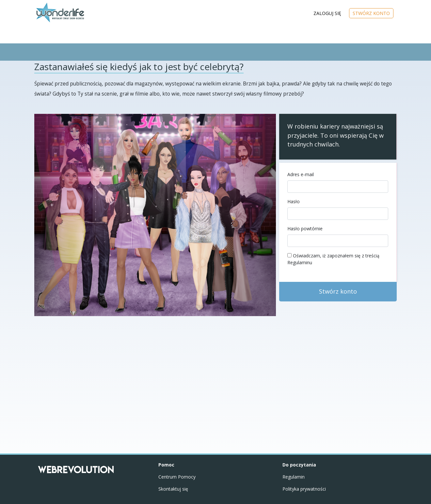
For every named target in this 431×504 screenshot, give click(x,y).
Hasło (294, 201)
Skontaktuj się (173, 489)
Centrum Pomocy (177, 477)
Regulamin (294, 477)
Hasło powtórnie (305, 229)
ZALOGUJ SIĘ (327, 13)
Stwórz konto (338, 291)
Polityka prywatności (304, 489)
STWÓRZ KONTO (371, 13)
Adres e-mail (301, 174)
